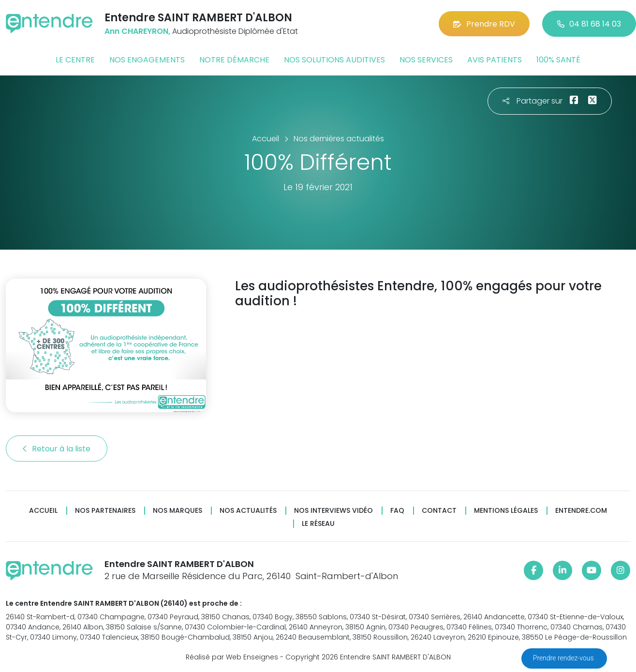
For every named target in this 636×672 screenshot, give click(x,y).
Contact (439, 511)
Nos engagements (147, 60)
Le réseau (318, 524)
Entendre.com (581, 511)
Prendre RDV (484, 24)
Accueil (43, 511)
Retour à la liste (57, 449)
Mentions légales (506, 511)
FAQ (397, 511)
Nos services (426, 60)
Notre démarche (234, 60)
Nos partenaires (105, 511)
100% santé (558, 60)
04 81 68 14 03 (589, 24)
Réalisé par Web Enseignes (232, 657)
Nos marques (177, 511)
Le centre (75, 60)
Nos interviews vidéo (333, 511)
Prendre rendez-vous (564, 658)
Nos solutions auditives (334, 60)
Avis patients (495, 60)
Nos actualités (248, 511)
